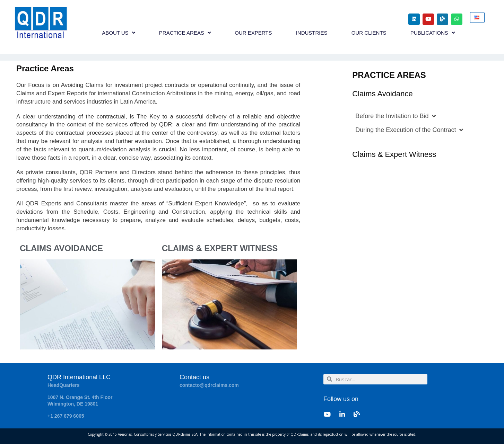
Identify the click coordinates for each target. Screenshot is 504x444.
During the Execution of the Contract (409, 130)
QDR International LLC (79, 377)
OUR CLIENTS (369, 33)
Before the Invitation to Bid (396, 116)
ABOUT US (118, 33)
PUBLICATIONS (433, 33)
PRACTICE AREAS (185, 33)
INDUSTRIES (312, 33)
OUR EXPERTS (253, 33)
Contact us (194, 377)
